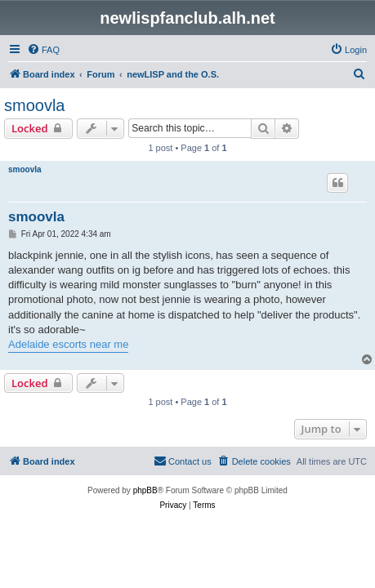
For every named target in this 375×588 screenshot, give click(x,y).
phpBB (145, 490)
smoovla (34, 105)
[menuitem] (43, 50)
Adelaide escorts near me (68, 344)
